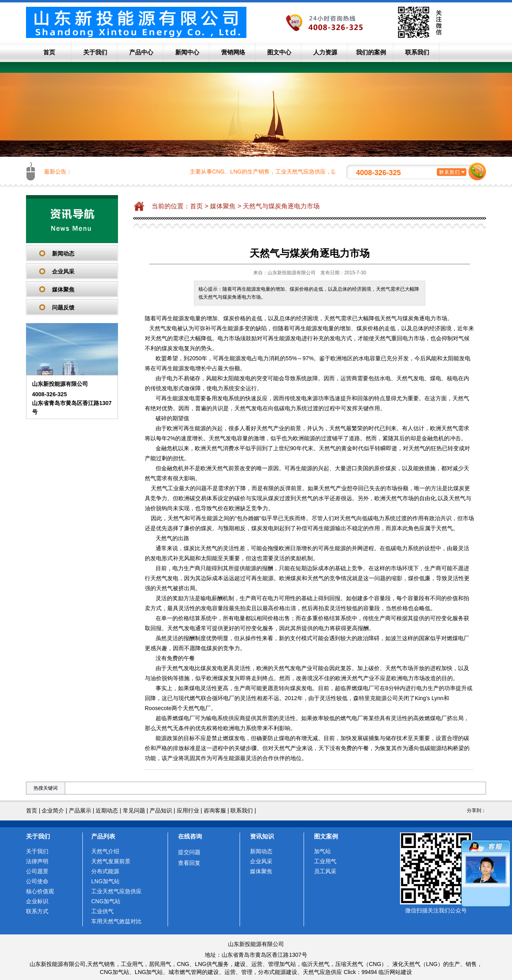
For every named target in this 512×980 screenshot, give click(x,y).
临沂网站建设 (395, 972)
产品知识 (161, 810)
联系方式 (37, 911)
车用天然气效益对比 (116, 921)
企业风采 (63, 271)
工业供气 (102, 911)
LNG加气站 (105, 881)
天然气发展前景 (111, 861)
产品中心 (141, 52)
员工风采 (325, 871)
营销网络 (233, 52)
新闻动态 (63, 253)
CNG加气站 (106, 901)
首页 (49, 52)
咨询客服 (215, 810)
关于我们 (95, 52)
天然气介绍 (105, 851)
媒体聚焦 (63, 289)
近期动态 (107, 810)
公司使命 (37, 881)
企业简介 (53, 810)
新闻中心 (187, 52)
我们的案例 (371, 52)
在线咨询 (190, 836)
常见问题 (134, 810)
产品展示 (80, 810)
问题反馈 (63, 307)
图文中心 (279, 52)
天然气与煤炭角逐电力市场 (281, 206)
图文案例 (326, 836)
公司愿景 (37, 871)
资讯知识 (262, 836)
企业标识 (37, 901)
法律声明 (37, 861)
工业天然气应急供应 (116, 891)
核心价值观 (40, 891)
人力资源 (325, 52)
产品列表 (103, 836)
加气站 (322, 851)
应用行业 (188, 810)
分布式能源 (105, 871)
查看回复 (189, 863)
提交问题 (189, 852)
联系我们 (417, 52)
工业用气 (325, 861)
